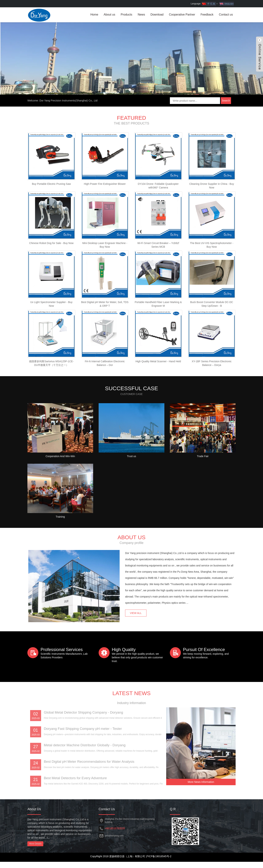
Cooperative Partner (182, 15)
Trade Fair (203, 474)
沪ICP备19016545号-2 (159, 863)
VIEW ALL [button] (138, 621)
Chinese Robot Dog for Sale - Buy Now (51, 258)
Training (60, 535)
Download (157, 15)
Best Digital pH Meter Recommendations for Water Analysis (92, 801)
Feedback (207, 15)
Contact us (226, 15)
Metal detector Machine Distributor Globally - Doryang (87, 784)
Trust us (131, 474)
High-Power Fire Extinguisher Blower (105, 197)
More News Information (201, 786)
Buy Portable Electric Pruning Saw (51, 197)
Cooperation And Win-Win (60, 474)
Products (126, 15)
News (141, 15)
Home (94, 15)
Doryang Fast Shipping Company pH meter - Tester (85, 767)
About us (109, 15)
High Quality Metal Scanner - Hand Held (158, 378)
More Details (35, 850)
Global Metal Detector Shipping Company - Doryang (86, 750)
